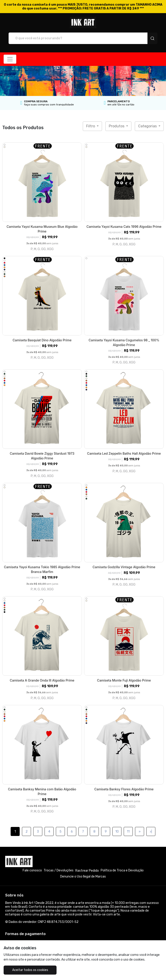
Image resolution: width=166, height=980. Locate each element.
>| (151, 832)
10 (117, 832)
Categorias (148, 126)
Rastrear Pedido (87, 871)
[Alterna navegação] (10, 59)
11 (128, 832)
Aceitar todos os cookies (30, 970)
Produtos (117, 126)
